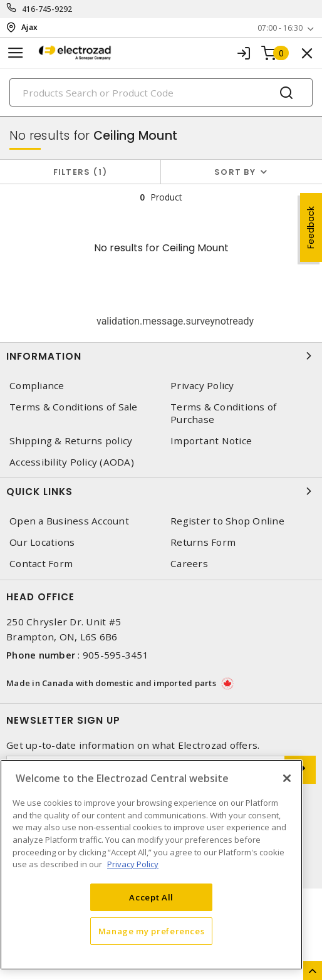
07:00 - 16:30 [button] (280, 28)
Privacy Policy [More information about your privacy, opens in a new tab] (133, 864)
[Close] (287, 778)
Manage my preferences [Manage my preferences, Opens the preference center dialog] (152, 931)
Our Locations (42, 542)
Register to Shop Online (227, 521)
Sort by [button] (235, 172)
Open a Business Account (69, 521)
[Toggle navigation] (16, 53)
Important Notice (211, 441)
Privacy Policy (202, 386)
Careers (189, 564)
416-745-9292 (47, 9)
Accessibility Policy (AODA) (72, 462)
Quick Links (161, 491)
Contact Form (41, 564)
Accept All (151, 897)
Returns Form (203, 542)
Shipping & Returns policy (71, 441)
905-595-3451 (116, 655)
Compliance (37, 386)
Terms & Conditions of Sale (74, 407)
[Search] (161, 92)
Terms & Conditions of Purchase (223, 413)
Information (161, 356)
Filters (80, 172)
